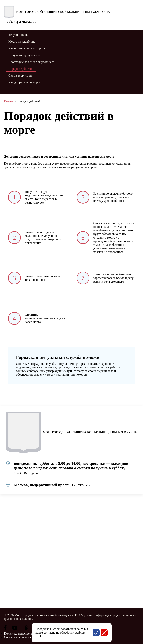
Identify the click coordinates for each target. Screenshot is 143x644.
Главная (9, 101)
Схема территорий (21, 75)
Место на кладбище (22, 41)
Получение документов (24, 55)
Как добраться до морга (24, 82)
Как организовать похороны (27, 48)
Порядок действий (29, 101)
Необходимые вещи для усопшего (31, 62)
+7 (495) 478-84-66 (20, 22)
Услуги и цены (18, 35)
